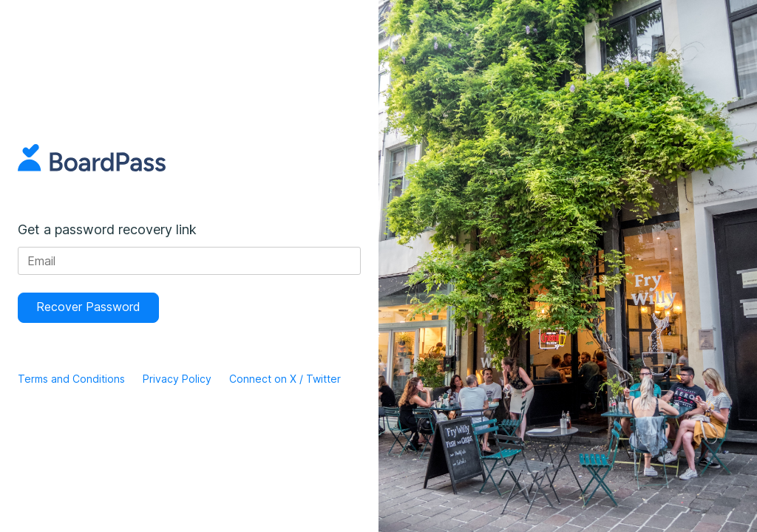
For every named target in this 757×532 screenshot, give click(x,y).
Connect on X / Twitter (285, 379)
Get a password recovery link (107, 229)
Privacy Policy (177, 379)
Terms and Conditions (71, 379)
